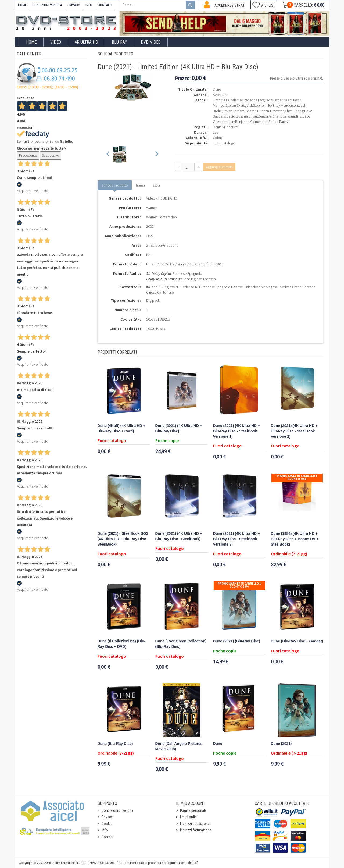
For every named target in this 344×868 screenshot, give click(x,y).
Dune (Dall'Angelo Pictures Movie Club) (179, 746)
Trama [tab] (140, 185)
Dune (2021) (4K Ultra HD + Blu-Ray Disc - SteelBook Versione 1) (236, 431)
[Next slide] (157, 155)
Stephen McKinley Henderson (275, 105)
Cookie (107, 824)
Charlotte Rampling (287, 116)
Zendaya (265, 116)
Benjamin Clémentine (251, 122)
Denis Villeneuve (225, 127)
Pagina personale (193, 810)
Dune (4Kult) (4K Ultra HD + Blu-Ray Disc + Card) (121, 428)
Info (105, 830)
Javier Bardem (234, 111)
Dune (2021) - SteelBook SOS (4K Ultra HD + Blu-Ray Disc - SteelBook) (123, 539)
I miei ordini (189, 817)
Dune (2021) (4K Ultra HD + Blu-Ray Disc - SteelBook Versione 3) (236, 539)
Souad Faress (279, 122)
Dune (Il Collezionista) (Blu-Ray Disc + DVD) (121, 644)
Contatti (108, 837)
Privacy (107, 817)
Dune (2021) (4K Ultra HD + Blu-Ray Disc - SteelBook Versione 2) (294, 431)
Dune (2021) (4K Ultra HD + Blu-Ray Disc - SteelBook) (179, 536)
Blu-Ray (119, 42)
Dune (218, 744)
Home (31, 42)
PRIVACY (74, 5)
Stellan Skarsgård (239, 105)
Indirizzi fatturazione (196, 830)
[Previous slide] (108, 155)
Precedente (28, 155)
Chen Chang (294, 111)
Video (56, 42)
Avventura (220, 95)
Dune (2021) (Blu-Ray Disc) (237, 641)
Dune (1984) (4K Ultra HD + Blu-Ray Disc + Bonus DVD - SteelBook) (296, 539)
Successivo (51, 155)
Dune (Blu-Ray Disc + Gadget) (297, 641)
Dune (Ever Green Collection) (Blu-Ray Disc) (181, 644)
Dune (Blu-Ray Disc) (115, 744)
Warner (152, 208)
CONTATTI (105, 5)
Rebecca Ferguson (258, 100)
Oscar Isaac (282, 100)
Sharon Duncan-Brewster (265, 111)
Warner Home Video (162, 217)
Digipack (153, 300)
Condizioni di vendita (117, 810)
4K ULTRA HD (86, 42)
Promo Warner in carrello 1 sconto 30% (239, 585)
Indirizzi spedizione (195, 824)
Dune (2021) (281, 744)
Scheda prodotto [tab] (115, 185)
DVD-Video (151, 42)
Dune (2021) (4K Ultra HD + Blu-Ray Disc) (179, 428)
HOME (22, 5)
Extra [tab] (156, 185)
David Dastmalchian (242, 116)
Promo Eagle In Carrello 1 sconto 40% (297, 477)
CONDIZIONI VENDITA (47, 5)
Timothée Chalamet (228, 100)
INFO (89, 5)
